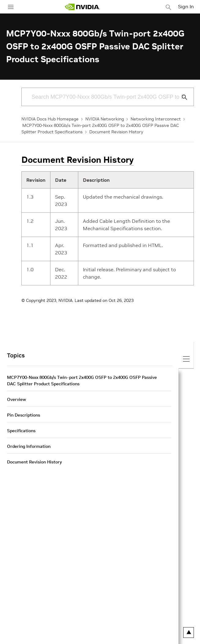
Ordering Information (29, 446)
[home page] (82, 7)
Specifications (21, 431)
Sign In (186, 6)
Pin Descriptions (24, 415)
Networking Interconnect (156, 119)
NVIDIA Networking (105, 119)
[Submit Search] (181, 97)
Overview (17, 399)
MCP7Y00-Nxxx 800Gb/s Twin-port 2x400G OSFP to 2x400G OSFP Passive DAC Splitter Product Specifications (82, 381)
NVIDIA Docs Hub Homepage (50, 119)
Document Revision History (116, 132)
